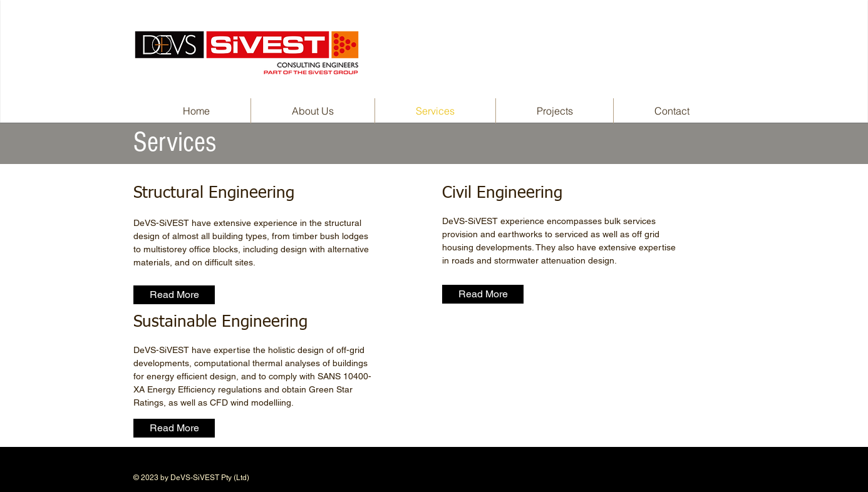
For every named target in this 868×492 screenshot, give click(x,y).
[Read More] (174, 295)
